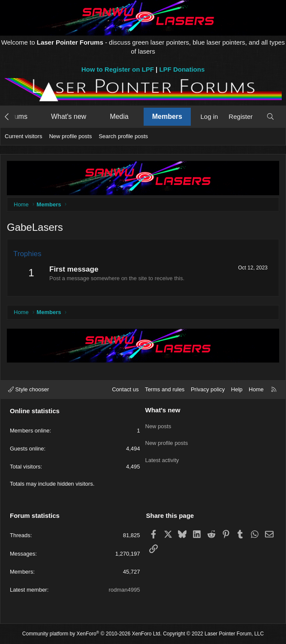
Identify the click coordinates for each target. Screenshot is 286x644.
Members (167, 116)
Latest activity (162, 455)
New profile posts (70, 136)
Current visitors (23, 136)
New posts (158, 425)
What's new (69, 116)
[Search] (270, 116)
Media (119, 116)
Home (256, 389)
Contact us (125, 389)
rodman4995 (125, 590)
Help (237, 389)
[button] (35, 117)
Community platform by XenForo (92, 634)
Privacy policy (208, 389)
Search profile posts (123, 136)
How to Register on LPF (118, 69)
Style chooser (29, 389)
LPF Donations (182, 69)
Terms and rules (165, 389)
